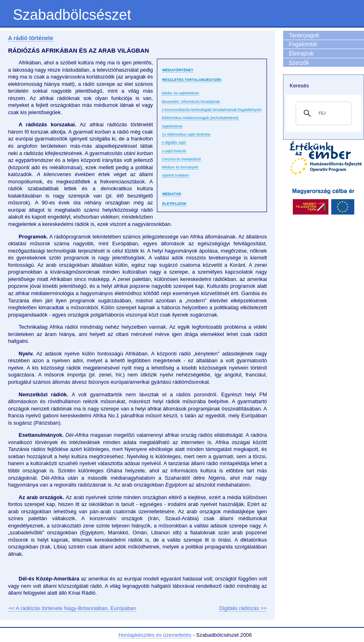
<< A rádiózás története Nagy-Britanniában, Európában (72, 608)
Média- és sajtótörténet (180, 93)
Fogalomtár (303, 44)
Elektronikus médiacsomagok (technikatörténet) (200, 118)
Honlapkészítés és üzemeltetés (155, 635)
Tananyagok (304, 35)
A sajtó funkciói (174, 151)
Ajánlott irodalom (175, 175)
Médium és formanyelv (180, 167)
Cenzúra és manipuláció (181, 159)
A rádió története (31, 38)
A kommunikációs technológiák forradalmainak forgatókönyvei (212, 110)
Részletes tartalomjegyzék (192, 80)
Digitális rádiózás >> (243, 608)
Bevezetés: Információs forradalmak (191, 102)
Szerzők (299, 63)
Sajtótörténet (172, 126)
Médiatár (172, 194)
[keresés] (322, 113)
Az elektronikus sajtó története (186, 134)
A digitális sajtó (174, 142)
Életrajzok (174, 204)
